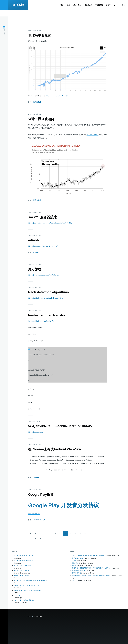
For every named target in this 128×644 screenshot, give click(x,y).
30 (56, 534)
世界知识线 (37, 102)
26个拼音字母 (76, 573)
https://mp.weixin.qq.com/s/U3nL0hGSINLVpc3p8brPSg (50, 223)
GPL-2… (75, 581)
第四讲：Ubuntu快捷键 (21, 576)
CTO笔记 (18, 12)
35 (81, 534)
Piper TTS (17, 595)
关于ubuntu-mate (78, 558)
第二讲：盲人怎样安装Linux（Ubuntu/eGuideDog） (31, 581)
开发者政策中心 (34, 514)
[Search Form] (115, 12)
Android (36, 478)
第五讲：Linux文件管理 (21, 571)
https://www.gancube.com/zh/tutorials (44, 275)
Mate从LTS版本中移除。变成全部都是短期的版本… (89, 556)
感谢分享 (75, 566)
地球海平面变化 (93, 135)
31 (61, 534)
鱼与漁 (74, 561)
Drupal (38, 617)
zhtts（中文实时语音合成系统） (24, 600)
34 (76, 534)
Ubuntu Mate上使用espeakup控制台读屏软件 (28, 590)
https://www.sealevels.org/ (57, 96)
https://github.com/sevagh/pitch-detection (45, 298)
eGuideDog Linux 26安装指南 (23, 556)
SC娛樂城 (75, 563)
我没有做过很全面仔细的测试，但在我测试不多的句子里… (91, 568)
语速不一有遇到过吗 (79, 571)
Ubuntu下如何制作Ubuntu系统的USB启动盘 (28, 585)
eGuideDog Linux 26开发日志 (23, 561)
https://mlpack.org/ (36, 432)
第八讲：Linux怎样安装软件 (23, 566)
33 (71, 534)
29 (51, 534)
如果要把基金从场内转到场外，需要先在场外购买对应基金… (92, 576)
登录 (123, 12)
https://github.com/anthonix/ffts (41, 321)
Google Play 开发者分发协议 (64, 505)
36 (86, 534)
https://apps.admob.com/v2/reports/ (43, 246)
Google (36, 252)
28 (46, 534)
